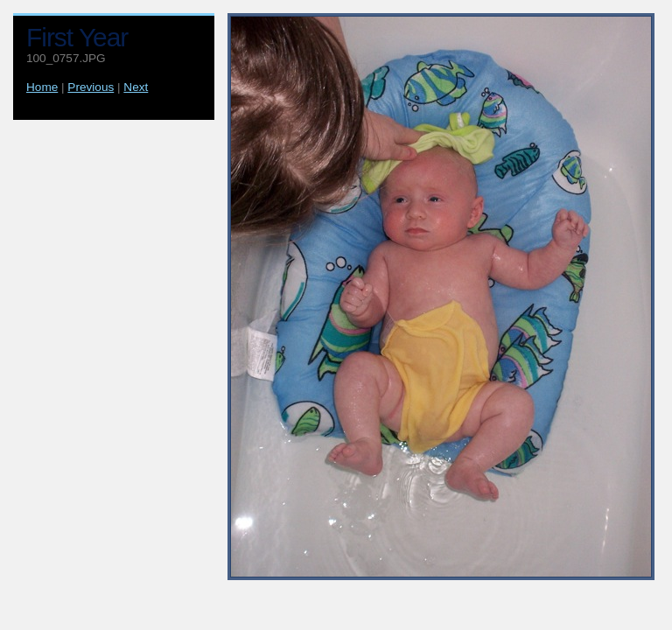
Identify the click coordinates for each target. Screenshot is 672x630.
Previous (91, 87)
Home (42, 87)
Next (136, 87)
